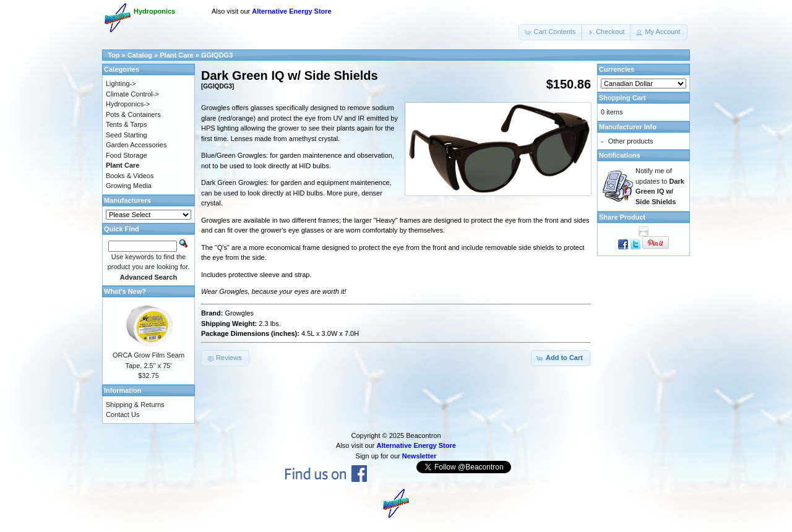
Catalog (140, 55)
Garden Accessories (136, 145)
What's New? (125, 291)
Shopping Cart (622, 98)
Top (114, 55)
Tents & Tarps (126, 124)
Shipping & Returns (135, 405)
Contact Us (123, 414)
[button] (551, 32)
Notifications (620, 155)
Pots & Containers (133, 114)
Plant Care (176, 55)
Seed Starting (127, 135)
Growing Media (129, 186)
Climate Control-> (132, 94)
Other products (631, 141)
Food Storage (127, 155)
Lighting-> (121, 84)
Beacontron (423, 435)
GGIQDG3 (217, 55)
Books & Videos (130, 176)
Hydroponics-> (128, 104)
